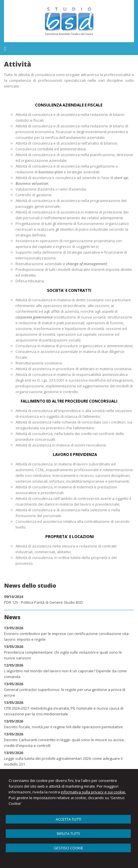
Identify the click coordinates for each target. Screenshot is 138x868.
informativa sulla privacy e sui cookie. (93, 792)
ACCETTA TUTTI (68, 819)
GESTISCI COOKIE (68, 848)
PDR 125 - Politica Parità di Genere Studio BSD (43, 602)
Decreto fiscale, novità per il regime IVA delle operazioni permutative (63, 727)
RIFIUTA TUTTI (68, 834)
